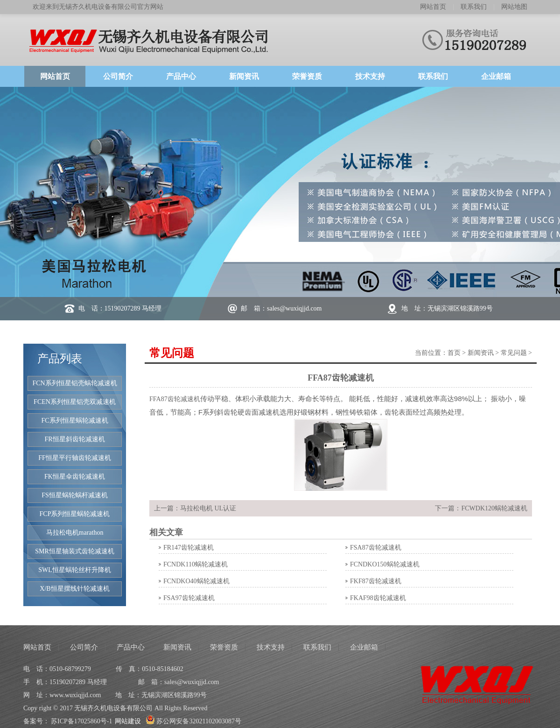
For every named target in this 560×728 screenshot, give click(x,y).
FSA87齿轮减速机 (376, 548)
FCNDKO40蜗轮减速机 (196, 581)
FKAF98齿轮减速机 (378, 598)
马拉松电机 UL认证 (208, 508)
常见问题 (514, 353)
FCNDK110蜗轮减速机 (196, 564)
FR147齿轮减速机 (189, 548)
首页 (454, 353)
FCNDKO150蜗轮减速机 (385, 564)
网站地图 (514, 7)
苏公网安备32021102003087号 (193, 721)
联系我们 (474, 7)
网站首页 (433, 7)
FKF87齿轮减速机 (376, 581)
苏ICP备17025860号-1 (81, 721)
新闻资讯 (481, 353)
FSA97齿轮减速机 (189, 598)
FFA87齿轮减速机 (175, 399)
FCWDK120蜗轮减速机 (494, 508)
